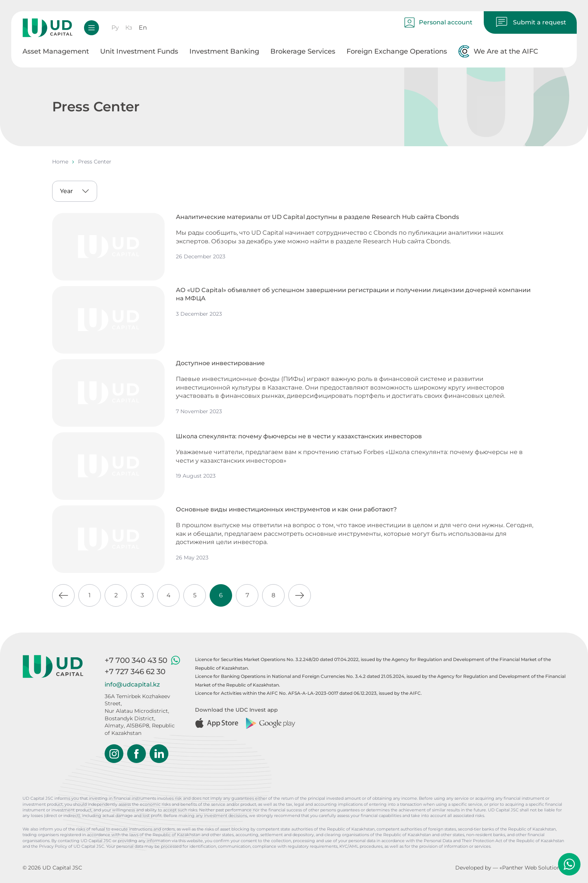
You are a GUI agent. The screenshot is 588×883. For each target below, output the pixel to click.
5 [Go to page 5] (195, 595)
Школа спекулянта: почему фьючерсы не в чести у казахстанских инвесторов (299, 436)
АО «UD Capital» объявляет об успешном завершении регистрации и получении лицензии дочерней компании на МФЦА (353, 294)
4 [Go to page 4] (169, 595)
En (143, 28)
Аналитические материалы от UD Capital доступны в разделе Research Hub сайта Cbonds (317, 217)
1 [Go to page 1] (90, 595)
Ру (115, 28)
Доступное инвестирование (220, 363)
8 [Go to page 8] (273, 595)
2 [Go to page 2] (116, 595)
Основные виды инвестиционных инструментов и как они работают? (286, 509)
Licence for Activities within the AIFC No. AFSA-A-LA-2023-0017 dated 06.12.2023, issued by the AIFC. (308, 693)
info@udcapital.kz (132, 684)
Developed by (473, 868)
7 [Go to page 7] (247, 595)
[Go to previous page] (63, 595)
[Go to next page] (300, 595)
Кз (129, 28)
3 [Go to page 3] (142, 595)
